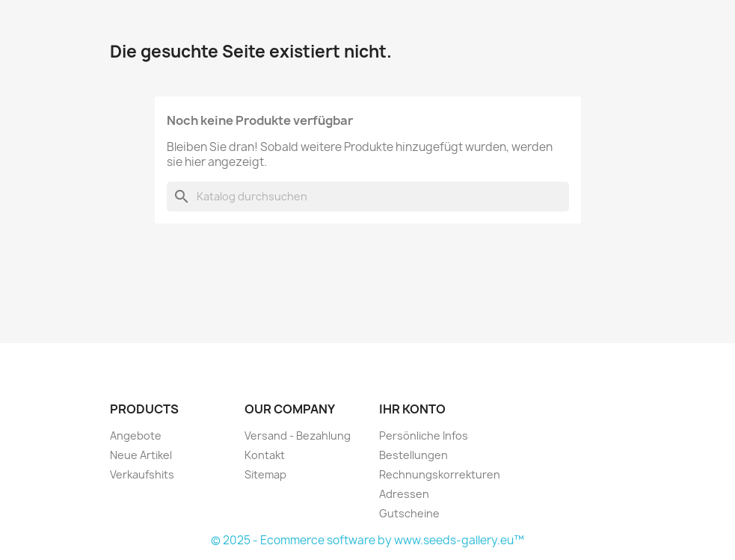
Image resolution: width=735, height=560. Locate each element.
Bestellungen (413, 455)
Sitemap (265, 474)
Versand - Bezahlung (298, 436)
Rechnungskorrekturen (440, 474)
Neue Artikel (141, 455)
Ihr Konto (412, 409)
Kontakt (265, 455)
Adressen (404, 494)
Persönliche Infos (424, 436)
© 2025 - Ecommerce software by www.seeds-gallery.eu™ (367, 540)
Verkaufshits (142, 474)
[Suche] (368, 197)
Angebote (136, 436)
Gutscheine (409, 513)
